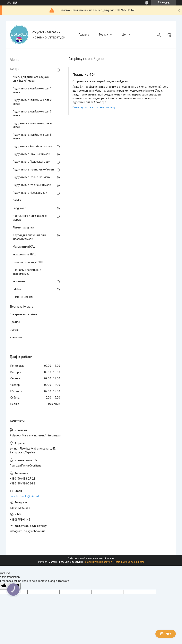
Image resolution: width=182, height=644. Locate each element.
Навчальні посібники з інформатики (27, 272)
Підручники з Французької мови (33, 169)
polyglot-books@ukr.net (24, 496)
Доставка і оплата (22, 307)
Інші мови (19, 281)
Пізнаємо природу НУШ (28, 262)
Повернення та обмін (23, 314)
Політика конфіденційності (129, 562)
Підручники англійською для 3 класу (32, 113)
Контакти (16, 337)
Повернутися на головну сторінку (94, 107)
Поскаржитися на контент (98, 562)
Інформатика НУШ (24, 254)
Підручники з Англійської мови (32, 146)
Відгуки (15, 330)
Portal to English (23, 297)
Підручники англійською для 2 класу (32, 102)
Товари (103, 35)
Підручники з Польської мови (31, 162)
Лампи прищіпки (23, 227)
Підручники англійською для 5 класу (32, 137)
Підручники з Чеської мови (30, 193)
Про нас (15, 322)
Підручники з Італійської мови (32, 185)
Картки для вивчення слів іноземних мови (29, 237)
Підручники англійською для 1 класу (32, 90)
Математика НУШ (24, 247)
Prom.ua (110, 558)
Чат (166, 634)
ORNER (17, 200)
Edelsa (17, 289)
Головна (84, 35)
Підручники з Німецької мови (31, 154)
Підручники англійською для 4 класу (32, 125)
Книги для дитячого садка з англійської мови (31, 79)
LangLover (19, 208)
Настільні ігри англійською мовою (30, 218)
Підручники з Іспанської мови (32, 177)
